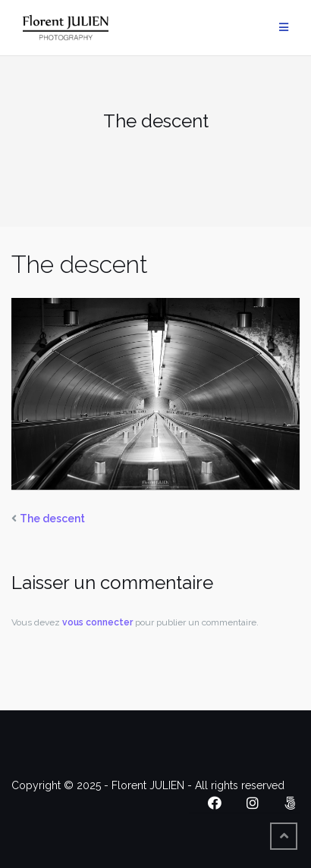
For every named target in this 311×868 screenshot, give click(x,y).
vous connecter (97, 622)
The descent (52, 519)
